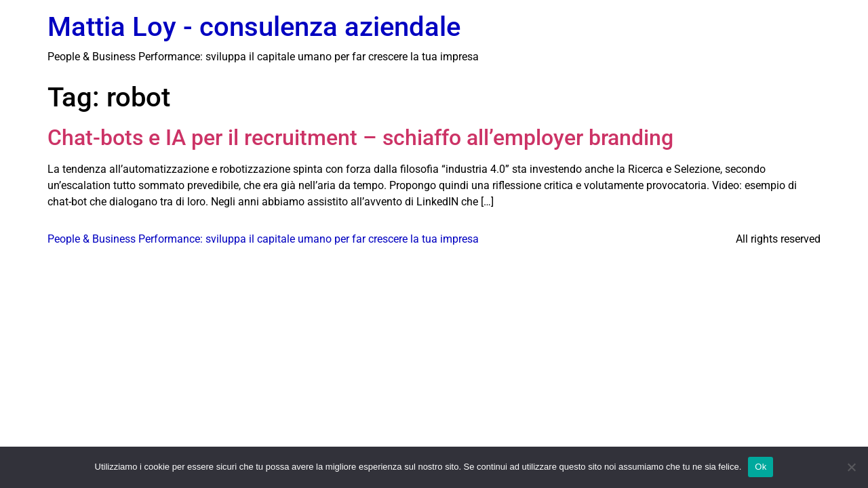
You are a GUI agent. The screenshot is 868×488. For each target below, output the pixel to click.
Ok (761, 467)
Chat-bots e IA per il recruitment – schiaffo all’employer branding (360, 138)
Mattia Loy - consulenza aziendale (254, 27)
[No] (851, 467)
